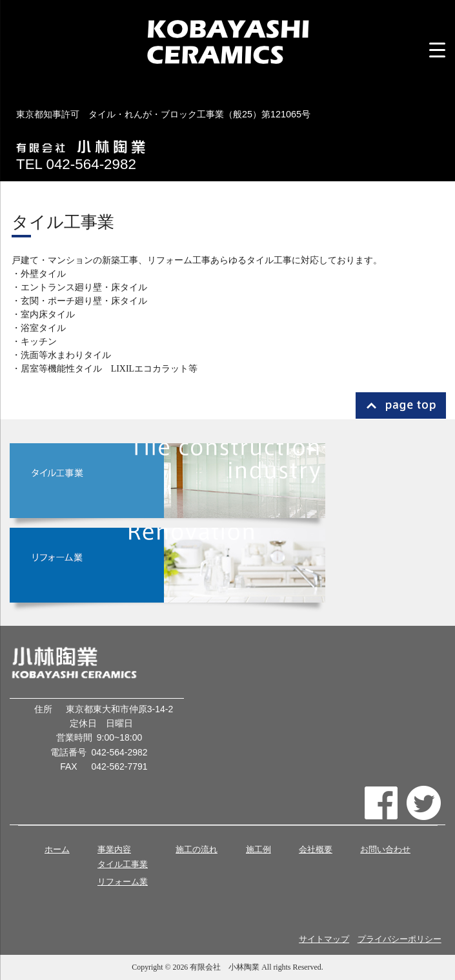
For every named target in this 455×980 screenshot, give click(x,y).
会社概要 (316, 849)
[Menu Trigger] (437, 50)
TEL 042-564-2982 (76, 164)
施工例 (258, 849)
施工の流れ (197, 849)
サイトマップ (324, 939)
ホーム (57, 849)
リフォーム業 (123, 882)
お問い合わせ (385, 849)
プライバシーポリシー (399, 939)
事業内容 (114, 849)
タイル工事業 (123, 865)
